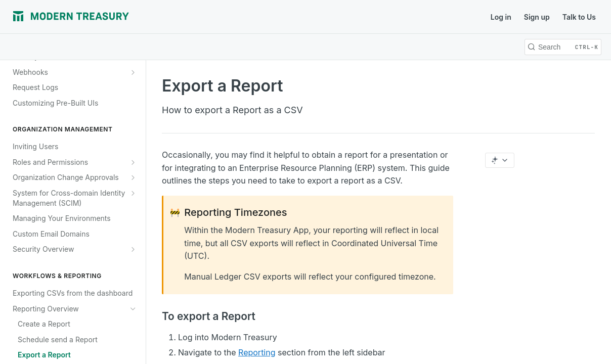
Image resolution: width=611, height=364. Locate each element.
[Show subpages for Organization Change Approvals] (133, 177)
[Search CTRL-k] (563, 47)
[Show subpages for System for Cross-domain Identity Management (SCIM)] (133, 193)
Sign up (537, 17)
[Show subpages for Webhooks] (133, 72)
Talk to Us (579, 17)
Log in (501, 17)
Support (258, 17)
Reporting (257, 352)
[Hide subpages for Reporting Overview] (133, 309)
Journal (158, 17)
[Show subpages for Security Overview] (133, 249)
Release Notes (208, 17)
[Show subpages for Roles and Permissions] (133, 162)
